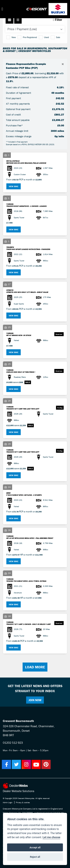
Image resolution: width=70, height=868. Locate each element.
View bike (14, 186)
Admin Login (8, 802)
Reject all (35, 857)
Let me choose (51, 837)
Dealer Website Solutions (18, 791)
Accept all (35, 847)
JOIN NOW (35, 700)
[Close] (63, 64)
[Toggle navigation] (2, 9)
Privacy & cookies (23, 802)
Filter (58, 20)
